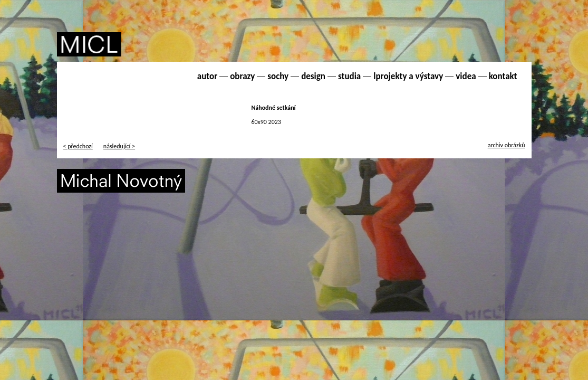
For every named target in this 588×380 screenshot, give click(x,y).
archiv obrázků (507, 145)
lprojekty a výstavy (408, 76)
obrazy (242, 76)
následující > (119, 146)
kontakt (503, 76)
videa (466, 76)
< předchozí (78, 146)
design (313, 76)
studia (349, 76)
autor (207, 76)
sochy (278, 76)
